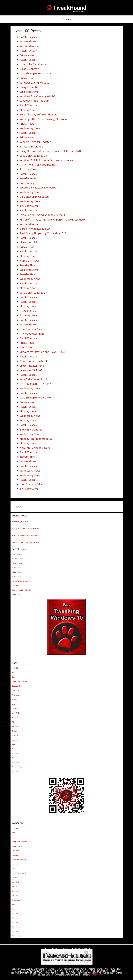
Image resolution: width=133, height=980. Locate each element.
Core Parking (27, 183)
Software (15, 731)
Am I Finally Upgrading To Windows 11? (43, 233)
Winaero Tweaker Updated (35, 142)
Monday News (28, 110)
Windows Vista (17, 767)
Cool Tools (15, 690)
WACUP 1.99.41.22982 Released (38, 187)
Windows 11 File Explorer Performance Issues (46, 160)
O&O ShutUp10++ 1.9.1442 (35, 384)
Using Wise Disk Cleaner (34, 64)
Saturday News (29, 315)
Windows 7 (16, 758)
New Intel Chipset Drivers (35, 448)
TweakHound (67, 8)
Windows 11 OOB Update (34, 83)
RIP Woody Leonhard (32, 334)
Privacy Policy (96, 975)
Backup (15, 672)
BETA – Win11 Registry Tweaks (38, 165)
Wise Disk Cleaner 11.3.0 (34, 156)
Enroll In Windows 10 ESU (35, 229)
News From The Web (19, 873)
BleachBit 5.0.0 (28, 311)
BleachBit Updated (31, 429)
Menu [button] (69, 19)
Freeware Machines (19, 860)
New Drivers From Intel (33, 361)
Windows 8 (16, 762)
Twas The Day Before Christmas (38, 114)
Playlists (15, 717)
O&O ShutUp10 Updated (34, 197)
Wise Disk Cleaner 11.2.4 (34, 293)
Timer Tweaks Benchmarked (25, 536)
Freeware (15, 695)
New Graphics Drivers (32, 329)
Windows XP (16, 771)
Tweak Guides (17, 900)
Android (15, 668)
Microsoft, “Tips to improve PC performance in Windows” (53, 219)
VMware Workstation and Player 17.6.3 (42, 352)
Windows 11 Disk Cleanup (35, 101)
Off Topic (15, 708)
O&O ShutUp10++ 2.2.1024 (35, 73)
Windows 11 (16, 753)
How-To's (15, 699)
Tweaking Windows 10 (22, 521)
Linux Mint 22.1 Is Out (32, 370)
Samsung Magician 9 (32, 146)
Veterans (15, 744)
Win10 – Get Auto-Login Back (25, 543)
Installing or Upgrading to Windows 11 (42, 215)
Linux (14, 704)
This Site (15, 735)
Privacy (15, 722)
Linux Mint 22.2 (28, 242)
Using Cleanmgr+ (30, 69)
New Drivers (27, 347)
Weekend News (29, 41)
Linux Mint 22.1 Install (33, 366)
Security (15, 726)
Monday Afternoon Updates (36, 439)
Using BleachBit (29, 87)
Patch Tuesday (28, 37)
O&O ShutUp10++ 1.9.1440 (35, 397)
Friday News (27, 55)
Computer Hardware (19, 681)
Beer (14, 677)
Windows (15, 909)
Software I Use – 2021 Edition (25, 528)
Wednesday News (30, 128)
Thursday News (29, 169)
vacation (15, 740)
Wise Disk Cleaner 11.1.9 (34, 379)
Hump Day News (30, 260)
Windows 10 (16, 749)
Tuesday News (28, 178)
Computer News (18, 686)
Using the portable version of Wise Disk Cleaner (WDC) (52, 151)
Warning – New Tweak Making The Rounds (45, 119)
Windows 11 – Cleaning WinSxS (38, 96)
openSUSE (15, 713)
